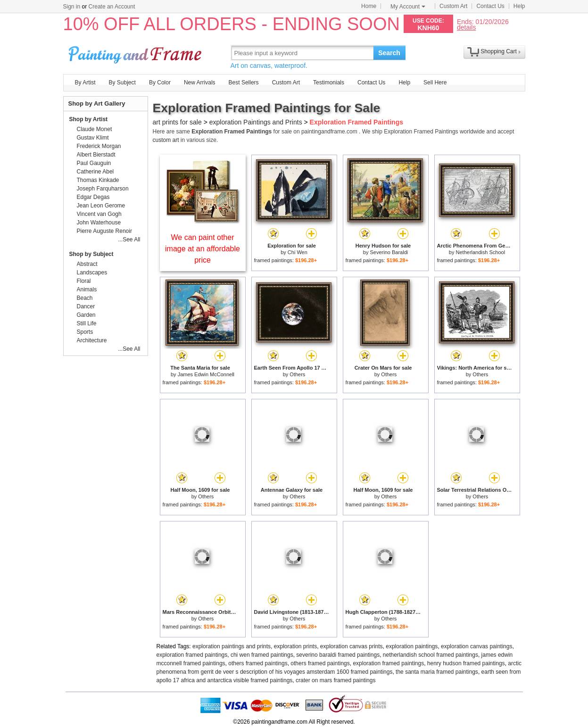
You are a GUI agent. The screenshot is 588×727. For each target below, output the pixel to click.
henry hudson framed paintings (466, 663)
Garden (86, 315)
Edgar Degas (93, 197)
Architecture (92, 340)
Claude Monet (95, 129)
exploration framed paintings (192, 655)
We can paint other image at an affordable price (203, 249)
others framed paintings (258, 663)
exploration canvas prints (352, 646)
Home (369, 6)
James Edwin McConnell (206, 374)
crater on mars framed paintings (335, 680)
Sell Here (435, 83)
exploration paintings (412, 646)
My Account (408, 7)
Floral (84, 281)
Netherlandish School (481, 252)
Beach (85, 298)
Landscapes (92, 273)
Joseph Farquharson (103, 189)
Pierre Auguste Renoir (104, 231)
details (466, 27)
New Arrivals (200, 83)
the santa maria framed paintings (437, 672)
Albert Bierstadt (96, 155)
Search (389, 53)
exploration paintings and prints (232, 646)
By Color (160, 83)
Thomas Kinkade (98, 180)
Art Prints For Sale (136, 53)
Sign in (72, 7)
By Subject (122, 83)
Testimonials (329, 83)
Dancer (86, 306)
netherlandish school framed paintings (431, 655)
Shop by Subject (91, 254)
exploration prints (295, 646)
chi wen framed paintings (262, 655)
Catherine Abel (95, 172)
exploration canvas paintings (476, 646)
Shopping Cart (499, 51)
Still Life (87, 323)
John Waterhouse (99, 223)
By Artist (85, 83)
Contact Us (490, 6)
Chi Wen (298, 252)
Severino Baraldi (389, 252)
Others (297, 374)
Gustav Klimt (93, 138)
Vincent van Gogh (99, 214)
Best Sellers (244, 83)
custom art (166, 140)
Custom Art (453, 6)
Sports (85, 332)
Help (519, 6)
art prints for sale (177, 122)
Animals (87, 289)
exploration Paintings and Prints (256, 122)
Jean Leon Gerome (101, 206)
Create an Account (112, 7)
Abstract (87, 264)
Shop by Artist (89, 119)
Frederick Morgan (99, 146)
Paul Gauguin (94, 163)
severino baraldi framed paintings (338, 655)
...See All (129, 240)
